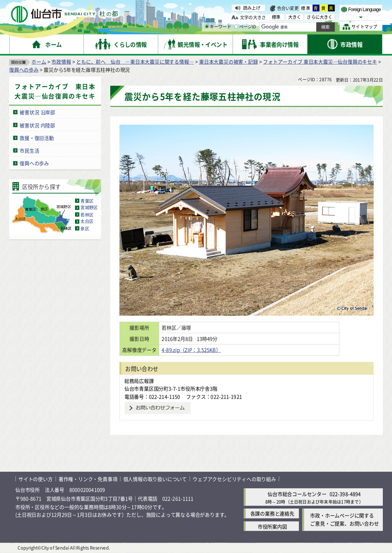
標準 (306, 8)
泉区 (85, 228)
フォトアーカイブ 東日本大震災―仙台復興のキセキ (320, 62)
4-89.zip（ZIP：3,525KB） (198, 350)
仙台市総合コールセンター (297, 494)
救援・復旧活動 (37, 138)
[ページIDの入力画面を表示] (236, 26)
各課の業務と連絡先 (272, 514)
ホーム (39, 62)
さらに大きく (319, 17)
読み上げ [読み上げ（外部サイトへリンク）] (252, 8)
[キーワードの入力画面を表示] (207, 26)
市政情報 (61, 62)
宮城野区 (89, 208)
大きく (295, 17)
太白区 (87, 222)
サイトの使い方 (36, 479)
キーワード (218, 27)
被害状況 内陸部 (37, 125)
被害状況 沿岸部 (37, 112)
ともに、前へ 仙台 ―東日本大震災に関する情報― (135, 62)
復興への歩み (24, 70)
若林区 (87, 215)
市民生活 (29, 150)
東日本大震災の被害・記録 (229, 62)
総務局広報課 (139, 381)
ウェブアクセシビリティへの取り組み (234, 479)
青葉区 (87, 201)
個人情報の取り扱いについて (155, 479)
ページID (245, 27)
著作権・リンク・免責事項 (88, 479)
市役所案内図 (272, 526)
